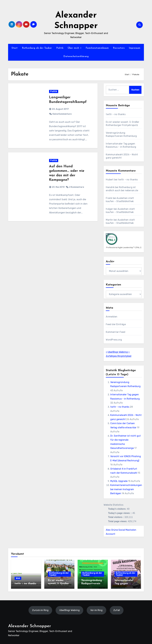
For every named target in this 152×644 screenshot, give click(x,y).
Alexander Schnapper (30, 626)
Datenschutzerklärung (76, 56)
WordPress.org (114, 340)
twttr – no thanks (116, 114)
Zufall (117, 610)
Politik (60, 48)
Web (18, 578)
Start (15, 48)
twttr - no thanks (120, 407)
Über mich (74, 48)
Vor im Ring (96, 610)
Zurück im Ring (40, 610)
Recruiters (119, 48)
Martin (109, 220)
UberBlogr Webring (118, 352)
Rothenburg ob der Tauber (37, 48)
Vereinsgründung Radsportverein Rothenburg (92, 583)
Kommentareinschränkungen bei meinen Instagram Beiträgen (126, 489)
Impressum (135, 48)
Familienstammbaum (97, 48)
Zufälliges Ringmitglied (119, 356)
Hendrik (110, 187)
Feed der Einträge (116, 324)
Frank (109, 198)
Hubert (110, 180)
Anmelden (112, 317)
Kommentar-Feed (116, 332)
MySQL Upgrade (119, 481)
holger (109, 209)
